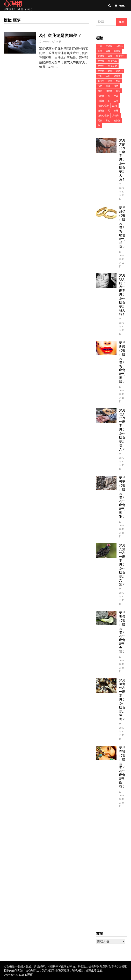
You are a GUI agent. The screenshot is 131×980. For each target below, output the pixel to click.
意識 (108, 86)
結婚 (115, 106)
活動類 (101, 96)
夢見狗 (101, 66)
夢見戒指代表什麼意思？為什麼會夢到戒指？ (122, 227)
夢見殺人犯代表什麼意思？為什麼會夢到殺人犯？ (122, 295)
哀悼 (110, 56)
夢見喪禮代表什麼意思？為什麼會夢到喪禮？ (122, 632)
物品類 (101, 101)
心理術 (29, 975)
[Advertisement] (112, 870)
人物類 (119, 46)
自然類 (101, 111)
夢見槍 (101, 61)
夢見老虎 (112, 66)
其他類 (117, 51)
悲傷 (110, 81)
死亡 (118, 91)
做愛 (108, 51)
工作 (108, 76)
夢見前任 (120, 56)
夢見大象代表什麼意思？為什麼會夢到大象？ (122, 160)
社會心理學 (103, 106)
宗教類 (119, 71)
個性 (100, 51)
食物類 (117, 121)
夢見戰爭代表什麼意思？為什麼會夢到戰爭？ (122, 497)
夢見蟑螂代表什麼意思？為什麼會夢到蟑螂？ (122, 700)
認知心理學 (103, 116)
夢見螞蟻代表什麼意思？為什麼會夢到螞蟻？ (122, 362)
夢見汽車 (112, 61)
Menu (120, 5)
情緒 (100, 86)
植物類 (109, 91)
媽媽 (110, 71)
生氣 (116, 101)
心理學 (101, 81)
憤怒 (116, 86)
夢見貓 (101, 71)
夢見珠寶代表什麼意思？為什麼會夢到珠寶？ (122, 767)
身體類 (116, 116)
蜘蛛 (116, 111)
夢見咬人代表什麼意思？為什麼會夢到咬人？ (122, 430)
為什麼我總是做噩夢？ (60, 35)
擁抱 (100, 91)
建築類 (117, 76)
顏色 (108, 121)
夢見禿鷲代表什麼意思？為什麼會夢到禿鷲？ (122, 565)
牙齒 (116, 96)
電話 (100, 121)
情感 (118, 81)
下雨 (100, 46)
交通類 (109, 46)
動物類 (101, 56)
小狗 (100, 76)
